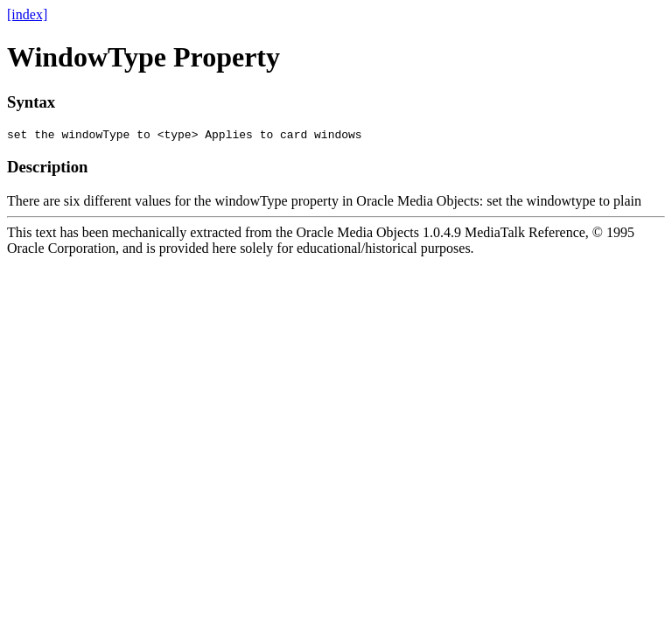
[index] (27, 14)
